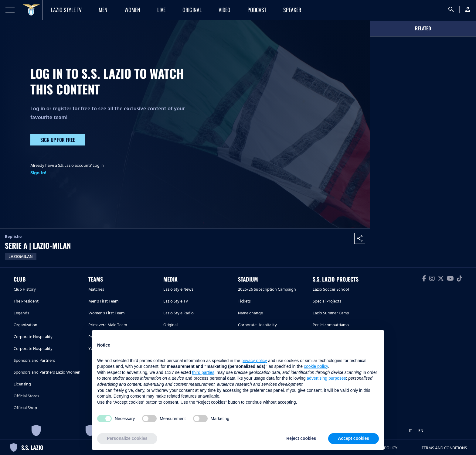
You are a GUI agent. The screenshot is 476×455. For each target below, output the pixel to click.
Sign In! (38, 173)
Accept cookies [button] (354, 438)
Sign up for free (58, 140)
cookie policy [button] (316, 366)
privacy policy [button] (254, 361)
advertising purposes (326, 378)
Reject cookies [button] (301, 438)
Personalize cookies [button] (127, 438)
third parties (203, 372)
